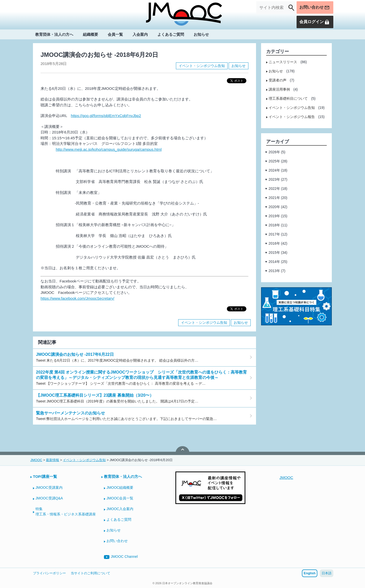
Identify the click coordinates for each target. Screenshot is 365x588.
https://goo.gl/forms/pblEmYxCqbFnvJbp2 (106, 116)
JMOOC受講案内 (49, 488)
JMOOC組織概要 (120, 488)
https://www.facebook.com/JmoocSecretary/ (77, 298)
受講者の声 (278, 80)
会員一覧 (115, 35)
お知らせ (201, 35)
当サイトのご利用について (90, 573)
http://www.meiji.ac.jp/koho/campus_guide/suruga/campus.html (109, 149)
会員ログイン (315, 22)
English (310, 573)
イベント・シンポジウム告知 (202, 66)
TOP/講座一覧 (45, 476)
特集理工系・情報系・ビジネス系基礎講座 (66, 511)
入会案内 (140, 35)
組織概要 (90, 35)
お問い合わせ (315, 8)
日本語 (327, 573)
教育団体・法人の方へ (54, 35)
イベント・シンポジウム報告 (292, 117)
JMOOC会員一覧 (120, 498)
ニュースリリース (283, 62)
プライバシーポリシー (49, 573)
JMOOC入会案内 (120, 509)
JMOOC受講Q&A (49, 498)
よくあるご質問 (171, 35)
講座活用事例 (279, 89)
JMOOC (286, 477)
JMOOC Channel (121, 557)
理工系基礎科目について (288, 98)
